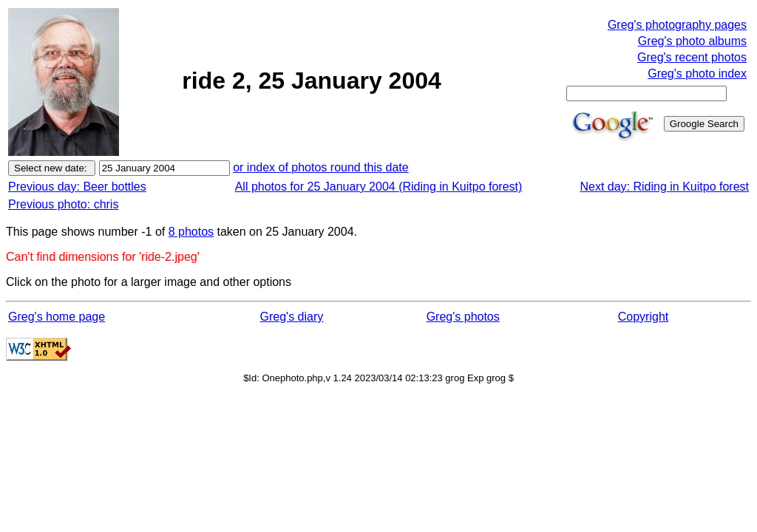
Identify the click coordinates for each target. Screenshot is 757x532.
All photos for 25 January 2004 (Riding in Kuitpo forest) (379, 187)
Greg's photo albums (692, 41)
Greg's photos (463, 317)
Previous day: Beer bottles (77, 187)
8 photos (191, 232)
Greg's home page (57, 317)
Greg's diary (292, 317)
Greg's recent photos (692, 57)
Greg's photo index (697, 74)
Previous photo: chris (63, 204)
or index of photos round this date (321, 167)
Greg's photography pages (677, 25)
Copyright (643, 317)
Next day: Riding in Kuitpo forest (664, 187)
